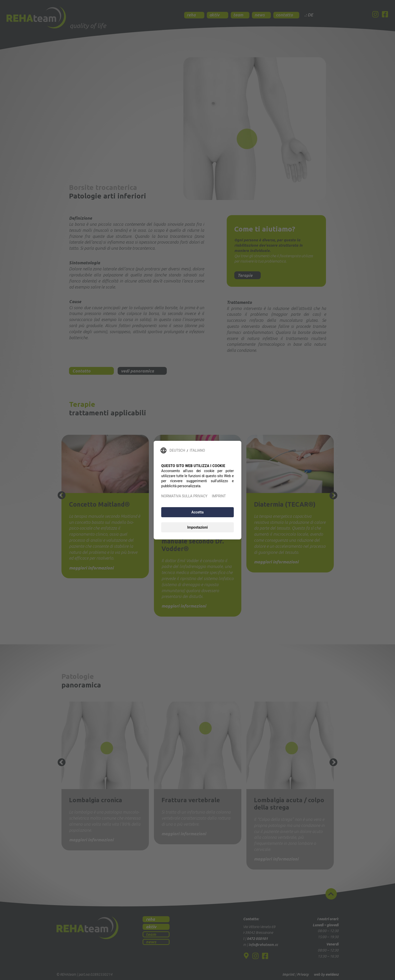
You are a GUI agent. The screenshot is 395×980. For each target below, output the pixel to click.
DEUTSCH (177, 450)
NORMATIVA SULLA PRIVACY (184, 496)
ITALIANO (197, 450)
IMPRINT (219, 496)
